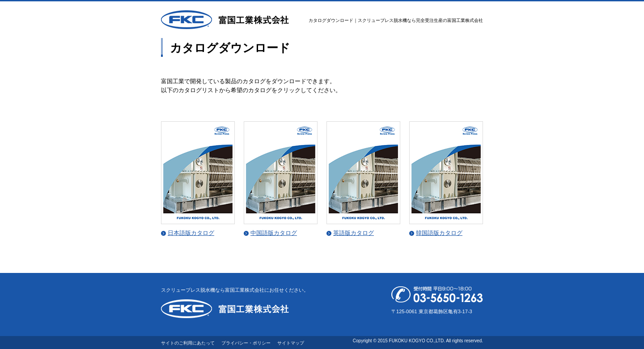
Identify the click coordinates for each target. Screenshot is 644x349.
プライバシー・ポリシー (246, 343)
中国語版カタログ (274, 233)
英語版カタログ (354, 233)
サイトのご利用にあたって (188, 343)
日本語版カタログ (191, 233)
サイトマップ (291, 343)
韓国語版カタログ (439, 233)
